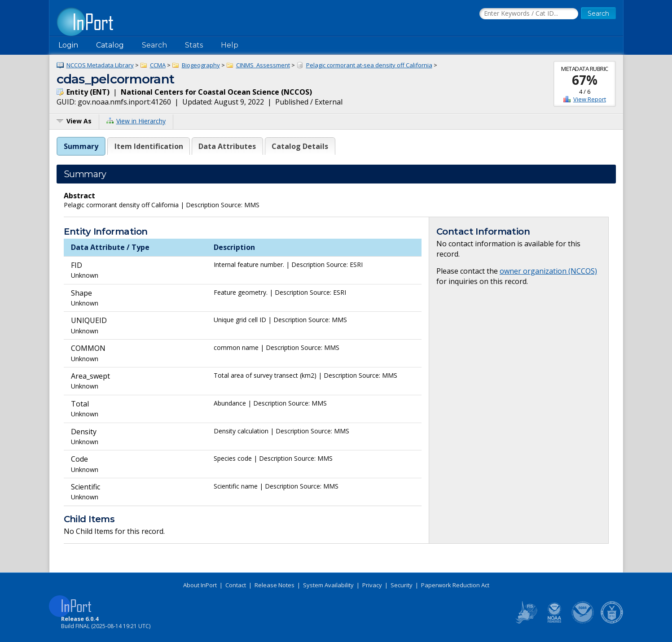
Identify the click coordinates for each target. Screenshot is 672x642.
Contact (236, 585)
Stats (194, 45)
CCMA (158, 65)
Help (230, 45)
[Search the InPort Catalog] (529, 14)
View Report (590, 99)
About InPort (200, 585)
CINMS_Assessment (263, 65)
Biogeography (201, 65)
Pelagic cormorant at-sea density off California (369, 65)
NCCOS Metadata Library (100, 65)
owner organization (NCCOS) (548, 271)
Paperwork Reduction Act (455, 585)
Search (154, 45)
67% (585, 80)
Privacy (372, 585)
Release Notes (275, 585)
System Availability (328, 585)
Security (402, 585)
